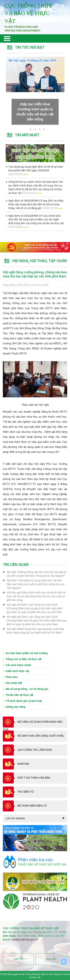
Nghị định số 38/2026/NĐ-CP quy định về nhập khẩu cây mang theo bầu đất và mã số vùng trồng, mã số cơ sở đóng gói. (36, 204)
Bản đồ (51, 959)
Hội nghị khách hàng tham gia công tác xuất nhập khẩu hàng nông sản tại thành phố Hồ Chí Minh (35, 631)
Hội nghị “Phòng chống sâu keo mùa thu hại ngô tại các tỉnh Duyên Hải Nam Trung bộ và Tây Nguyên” (36, 574)
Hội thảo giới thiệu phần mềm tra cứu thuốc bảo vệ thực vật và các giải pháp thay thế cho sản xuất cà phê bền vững (36, 596)
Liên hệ (18, 959)
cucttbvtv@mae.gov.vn (25, 940)
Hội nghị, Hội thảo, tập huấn (39, 261)
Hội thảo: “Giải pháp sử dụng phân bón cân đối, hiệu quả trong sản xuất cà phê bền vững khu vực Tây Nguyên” (35, 584)
